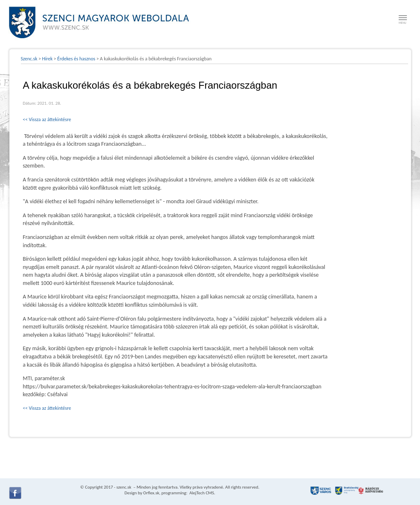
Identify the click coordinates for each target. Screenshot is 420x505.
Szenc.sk (29, 59)
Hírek (47, 59)
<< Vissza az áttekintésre (47, 119)
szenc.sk (124, 487)
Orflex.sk (151, 493)
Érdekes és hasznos (76, 59)
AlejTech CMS (201, 493)
